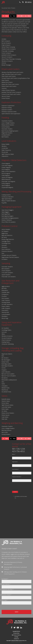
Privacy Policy (16, 633)
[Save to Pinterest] (20, 16)
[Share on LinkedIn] (28, 16)
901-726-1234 (18, 449)
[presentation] (22, 486)
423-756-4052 (18, 451)
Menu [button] (29, 2)
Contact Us (16, 639)
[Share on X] (13, 16)
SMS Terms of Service (16, 635)
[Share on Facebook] (5, 16)
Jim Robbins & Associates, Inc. (3, 2)
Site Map (16, 637)
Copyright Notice (16, 631)
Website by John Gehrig (16, 642)
